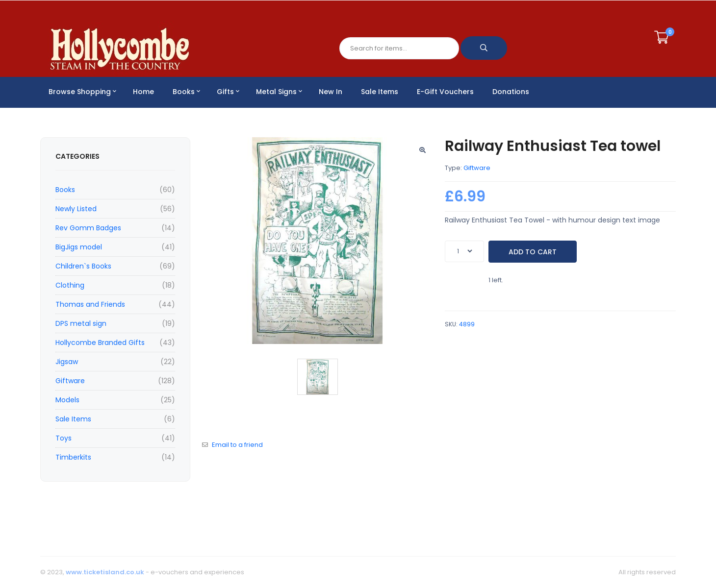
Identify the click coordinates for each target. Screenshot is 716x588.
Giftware (70, 381)
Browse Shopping (82, 92)
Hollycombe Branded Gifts (100, 343)
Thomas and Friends (90, 304)
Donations (511, 92)
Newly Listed (76, 209)
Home (143, 92)
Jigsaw (67, 362)
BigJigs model (79, 247)
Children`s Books (83, 266)
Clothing (70, 285)
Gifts (228, 92)
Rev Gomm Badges (88, 228)
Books (186, 92)
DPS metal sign (81, 323)
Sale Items (380, 92)
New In (331, 92)
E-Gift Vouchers (445, 92)
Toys (64, 438)
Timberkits (73, 457)
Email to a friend (237, 445)
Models (67, 400)
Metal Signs (279, 92)
